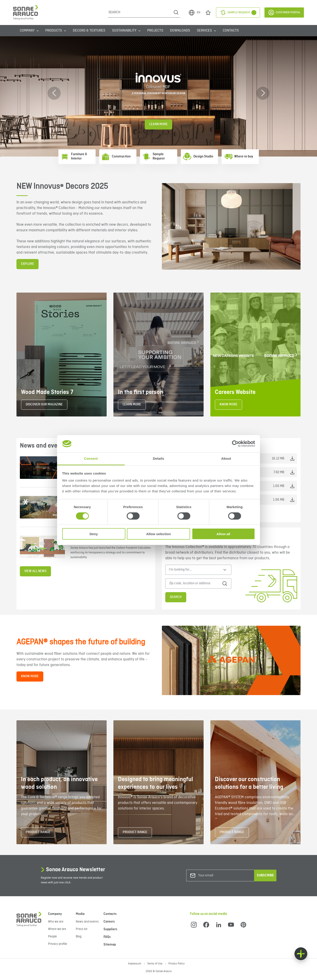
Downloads (180, 31)
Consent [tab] (91, 458)
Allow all (223, 534)
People (52, 937)
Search (176, 597)
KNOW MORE (229, 405)
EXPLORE (28, 264)
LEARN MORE (132, 405)
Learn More (158, 124)
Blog (79, 937)
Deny (94, 534)
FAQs (107, 937)
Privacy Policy (177, 964)
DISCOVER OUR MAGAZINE (44, 405)
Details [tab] (158, 458)
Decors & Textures (89, 31)
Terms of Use (155, 964)
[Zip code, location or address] (195, 583)
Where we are (57, 929)
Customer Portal (284, 13)
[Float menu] (301, 954)
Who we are (56, 922)
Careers (109, 922)
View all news (35, 571)
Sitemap (110, 945)
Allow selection (158, 534)
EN (194, 13)
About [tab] (226, 458)
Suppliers (110, 929)
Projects (155, 31)
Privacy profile (57, 944)
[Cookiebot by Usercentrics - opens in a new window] (235, 444)
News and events (87, 922)
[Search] (140, 12)
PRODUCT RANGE (38, 832)
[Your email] (216, 876)
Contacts (231, 31)
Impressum (135, 964)
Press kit (82, 929)
